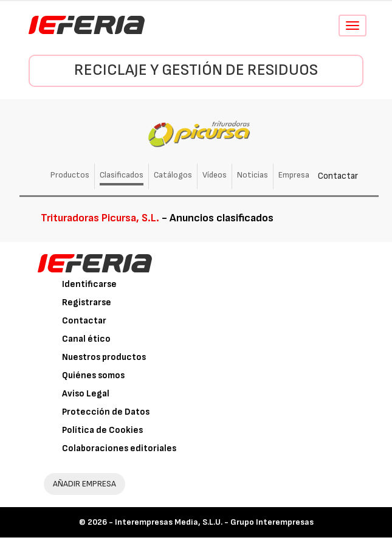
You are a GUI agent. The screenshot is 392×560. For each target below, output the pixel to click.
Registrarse (87, 302)
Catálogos (173, 175)
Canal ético (86, 339)
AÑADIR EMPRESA (84, 484)
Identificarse (89, 284)
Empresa (294, 175)
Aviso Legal (86, 394)
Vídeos (215, 175)
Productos (70, 175)
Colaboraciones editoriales (119, 448)
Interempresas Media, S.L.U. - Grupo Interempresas (214, 522)
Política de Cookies (102, 430)
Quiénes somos (93, 375)
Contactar (338, 176)
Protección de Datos (106, 412)
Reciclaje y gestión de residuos (196, 70)
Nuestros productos (104, 357)
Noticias (253, 175)
